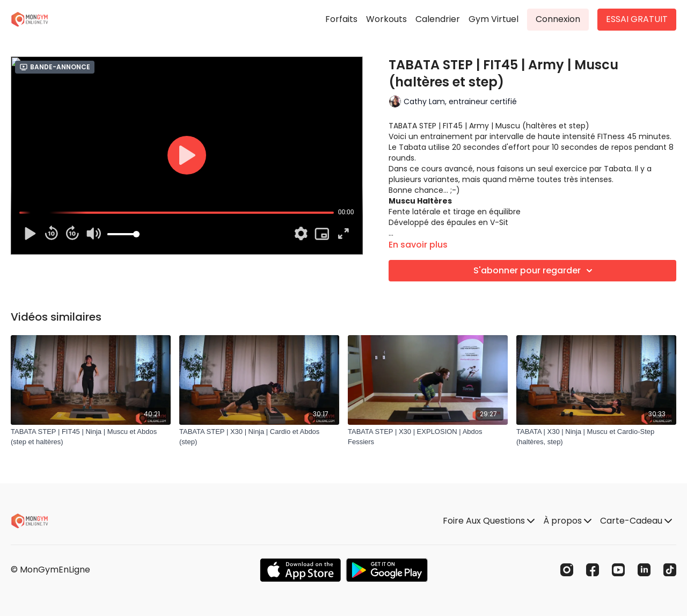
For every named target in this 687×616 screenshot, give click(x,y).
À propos (567, 521)
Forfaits (341, 19)
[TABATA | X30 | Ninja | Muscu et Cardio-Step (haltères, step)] (596, 437)
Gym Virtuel (494, 19)
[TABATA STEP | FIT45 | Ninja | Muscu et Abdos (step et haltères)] (91, 437)
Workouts (386, 19)
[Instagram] (567, 570)
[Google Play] (387, 570)
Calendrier (438, 19)
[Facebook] (593, 570)
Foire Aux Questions (489, 521)
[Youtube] (618, 570)
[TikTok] (670, 570)
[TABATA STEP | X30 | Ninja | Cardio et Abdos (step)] (259, 437)
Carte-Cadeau (636, 521)
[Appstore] (300, 570)
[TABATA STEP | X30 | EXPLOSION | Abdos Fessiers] (428, 437)
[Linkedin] (644, 570)
